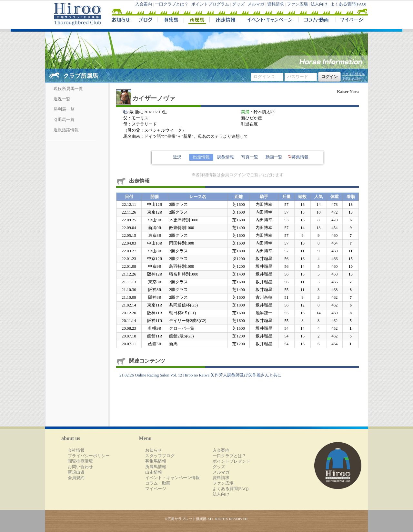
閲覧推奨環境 (80, 461)
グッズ (238, 4)
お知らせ (154, 450)
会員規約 (76, 478)
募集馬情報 (156, 461)
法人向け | (321, 4)
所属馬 (196, 21)
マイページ (350, 21)
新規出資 (76, 472)
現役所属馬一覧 (68, 89)
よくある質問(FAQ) (348, 4)
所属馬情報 (156, 467)
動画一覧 (274, 157)
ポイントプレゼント (232, 461)
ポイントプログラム (210, 4)
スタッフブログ (160, 456)
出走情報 (226, 21)
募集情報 (298, 157)
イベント (270, 21)
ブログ (145, 21)
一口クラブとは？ (172, 4)
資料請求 (276, 4)
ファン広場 (297, 4)
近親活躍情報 (66, 130)
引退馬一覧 (64, 120)
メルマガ (256, 4)
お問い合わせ (80, 467)
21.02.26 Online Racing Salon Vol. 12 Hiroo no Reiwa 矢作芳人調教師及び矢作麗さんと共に (201, 375)
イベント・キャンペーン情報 (172, 478)
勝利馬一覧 (64, 109)
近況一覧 (62, 99)
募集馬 (171, 21)
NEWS (121, 21)
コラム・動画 (317, 21)
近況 (177, 157)
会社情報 (76, 450)
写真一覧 (250, 157)
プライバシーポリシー (89, 456)
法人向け (221, 494)
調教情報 (226, 157)
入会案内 (144, 4)
